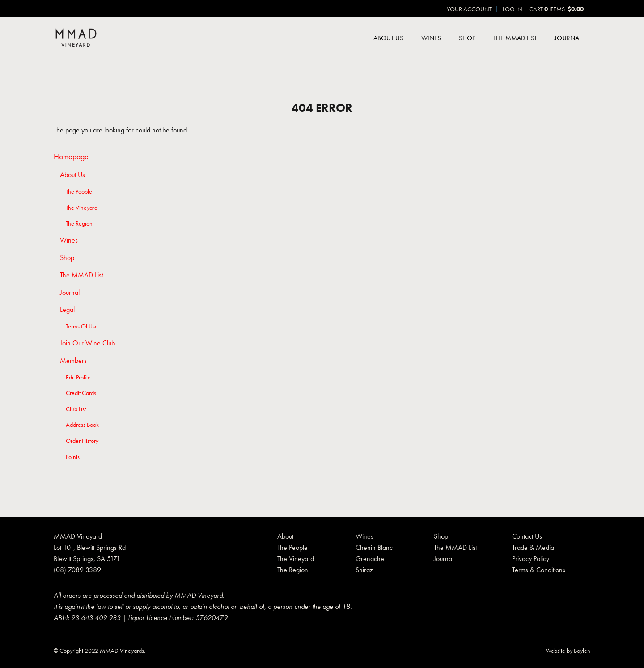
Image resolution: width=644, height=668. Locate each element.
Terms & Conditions (539, 570)
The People (79, 191)
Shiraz (364, 570)
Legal (67, 310)
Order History (82, 441)
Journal (568, 38)
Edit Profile (78, 377)
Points (73, 457)
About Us (388, 38)
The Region (79, 223)
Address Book (82, 425)
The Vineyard (82, 208)
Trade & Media (533, 547)
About (285, 536)
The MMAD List (515, 38)
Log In (513, 9)
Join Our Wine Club (87, 343)
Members (73, 361)
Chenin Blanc (374, 547)
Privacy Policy (531, 559)
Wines (431, 38)
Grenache (370, 559)
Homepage (71, 156)
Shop (467, 38)
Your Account (469, 9)
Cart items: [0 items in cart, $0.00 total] (556, 9)
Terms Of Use (82, 326)
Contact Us (527, 536)
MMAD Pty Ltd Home (76, 38)
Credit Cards (81, 393)
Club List (76, 409)
